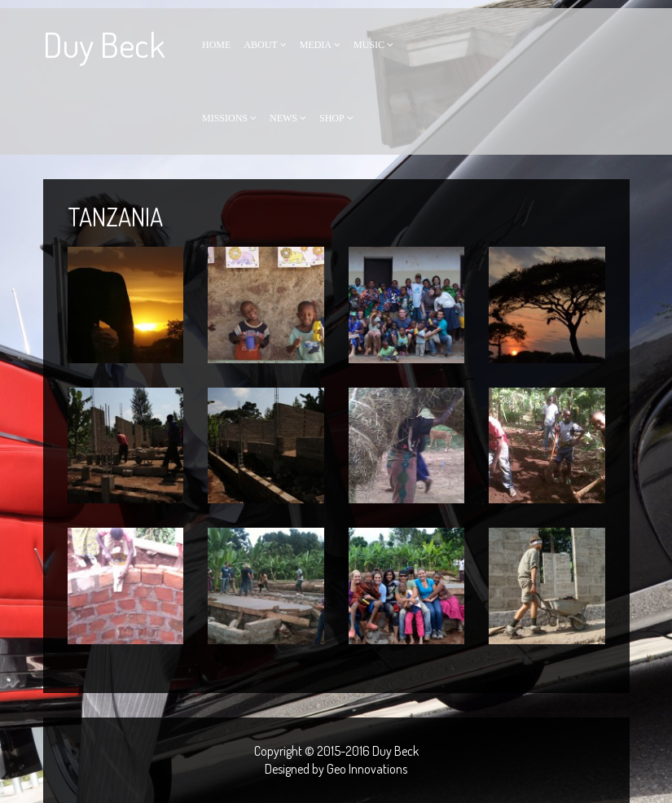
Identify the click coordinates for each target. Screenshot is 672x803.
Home (216, 45)
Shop (332, 118)
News (283, 118)
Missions (225, 118)
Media (316, 45)
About (260, 45)
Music (369, 45)
